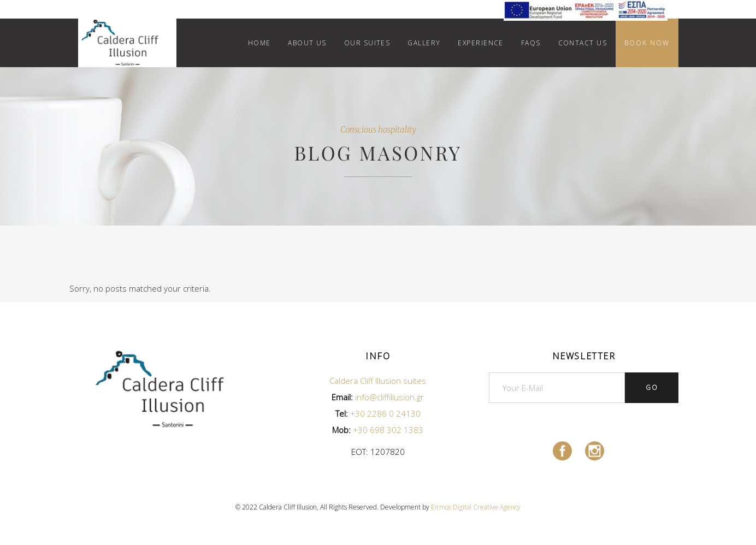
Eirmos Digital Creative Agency (476, 507)
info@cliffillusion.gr (389, 397)
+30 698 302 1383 (388, 430)
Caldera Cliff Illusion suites (378, 381)
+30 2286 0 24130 (385, 413)
